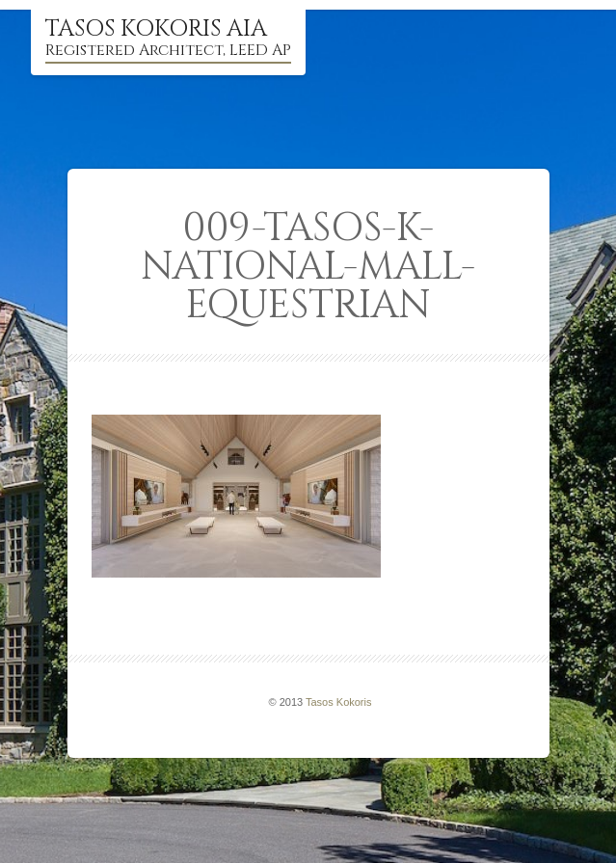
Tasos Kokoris (338, 702)
